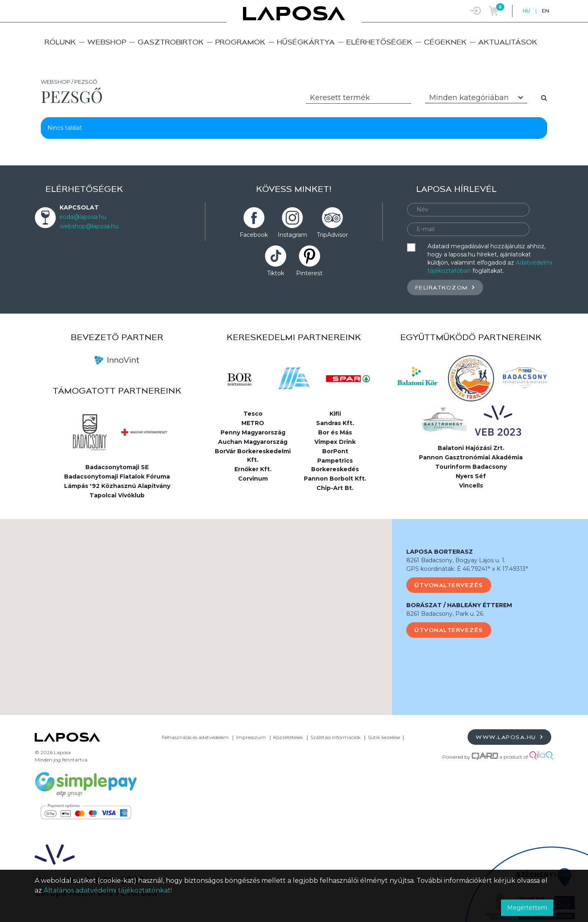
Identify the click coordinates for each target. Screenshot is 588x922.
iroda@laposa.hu (83, 217)
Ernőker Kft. (253, 469)
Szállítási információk (335, 737)
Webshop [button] (107, 42)
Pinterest (309, 273)
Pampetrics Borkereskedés (335, 465)
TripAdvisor (332, 235)
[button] (196, 609)
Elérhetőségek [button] (379, 42)
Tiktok (276, 273)
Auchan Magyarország (253, 442)
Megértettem (527, 908)
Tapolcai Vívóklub (117, 495)
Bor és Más (335, 432)
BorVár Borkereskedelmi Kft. (253, 455)
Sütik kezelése (384, 737)
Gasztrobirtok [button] (171, 42)
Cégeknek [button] (445, 42)
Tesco (253, 414)
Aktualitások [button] (508, 42)
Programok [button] (240, 42)
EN (546, 11)
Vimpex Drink (335, 442)
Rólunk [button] (60, 42)
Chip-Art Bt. (335, 488)
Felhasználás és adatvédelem (195, 737)
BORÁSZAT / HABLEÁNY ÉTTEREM (459, 605)
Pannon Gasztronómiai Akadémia (471, 457)
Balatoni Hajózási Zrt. (471, 448)
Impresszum (251, 737)
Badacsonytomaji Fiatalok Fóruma (117, 477)
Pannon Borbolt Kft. (335, 479)
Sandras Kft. (335, 423)
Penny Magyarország (253, 432)
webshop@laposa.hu (89, 226)
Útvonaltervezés (449, 585)
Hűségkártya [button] (306, 42)
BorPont (335, 451)
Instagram (292, 235)
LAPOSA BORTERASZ (440, 552)
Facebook (254, 235)
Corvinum (253, 479)
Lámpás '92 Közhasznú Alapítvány (117, 486)
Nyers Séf (471, 476)
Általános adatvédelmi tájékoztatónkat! (108, 890)
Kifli (335, 414)
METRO (253, 423)
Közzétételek (288, 737)
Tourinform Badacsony (471, 467)
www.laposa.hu (509, 737)
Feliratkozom (445, 287)
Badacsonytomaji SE (117, 467)
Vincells (471, 485)
